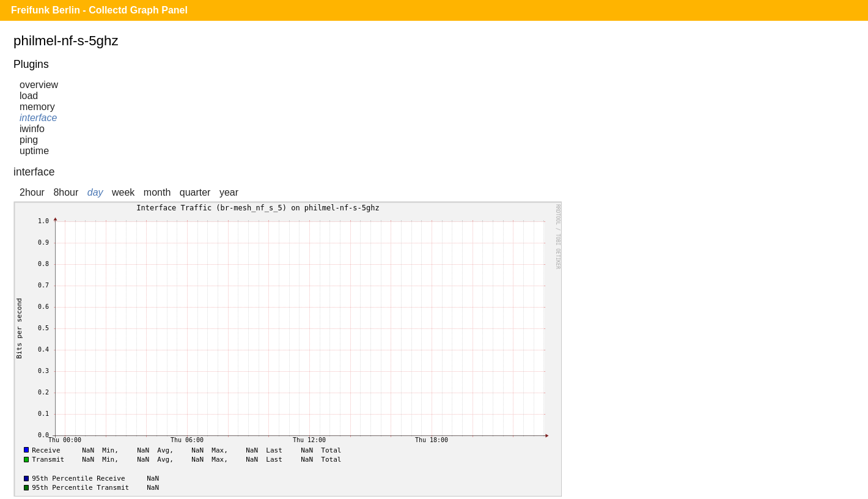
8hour (66, 192)
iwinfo (32, 129)
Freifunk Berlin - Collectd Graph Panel (99, 10)
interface (38, 118)
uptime (34, 151)
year (229, 192)
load (29, 96)
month (157, 192)
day (95, 192)
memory (37, 107)
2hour (32, 192)
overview (39, 85)
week (123, 192)
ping (29, 140)
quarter (195, 192)
